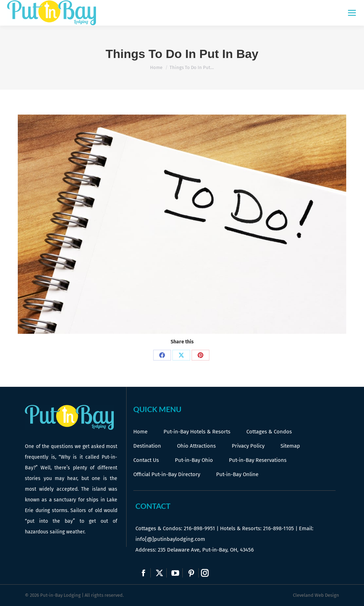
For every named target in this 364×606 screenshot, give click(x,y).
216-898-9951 (199, 528)
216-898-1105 (279, 528)
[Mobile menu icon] (352, 13)
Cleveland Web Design (316, 595)
